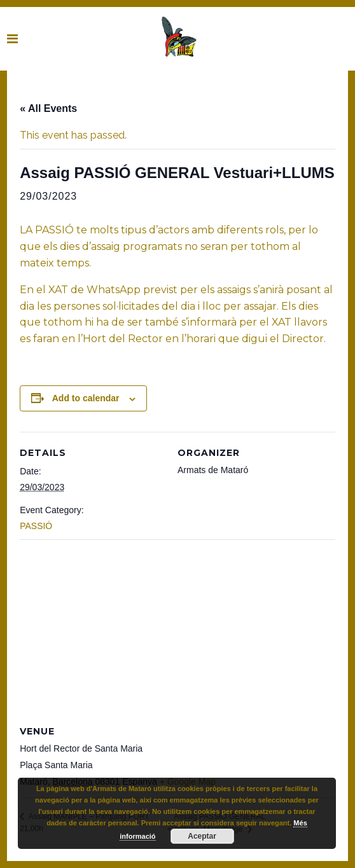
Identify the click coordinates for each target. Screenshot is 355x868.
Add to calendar (86, 398)
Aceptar (202, 836)
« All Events (48, 108)
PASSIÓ (36, 526)
